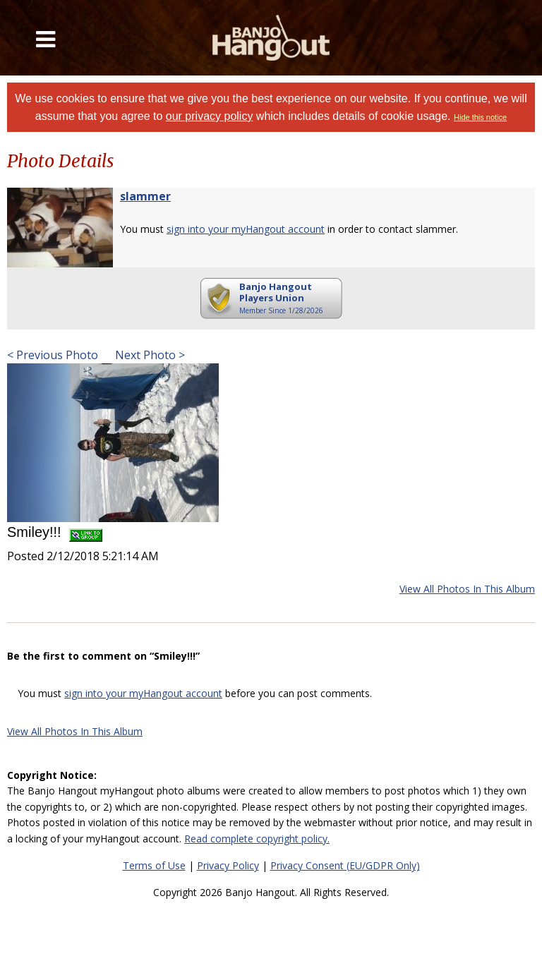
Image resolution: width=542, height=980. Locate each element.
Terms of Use (154, 865)
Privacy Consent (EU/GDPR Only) (345, 865)
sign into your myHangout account (246, 229)
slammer (145, 196)
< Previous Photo (53, 355)
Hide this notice (480, 117)
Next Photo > (149, 355)
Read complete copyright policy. (257, 839)
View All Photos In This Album (467, 589)
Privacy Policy (228, 865)
